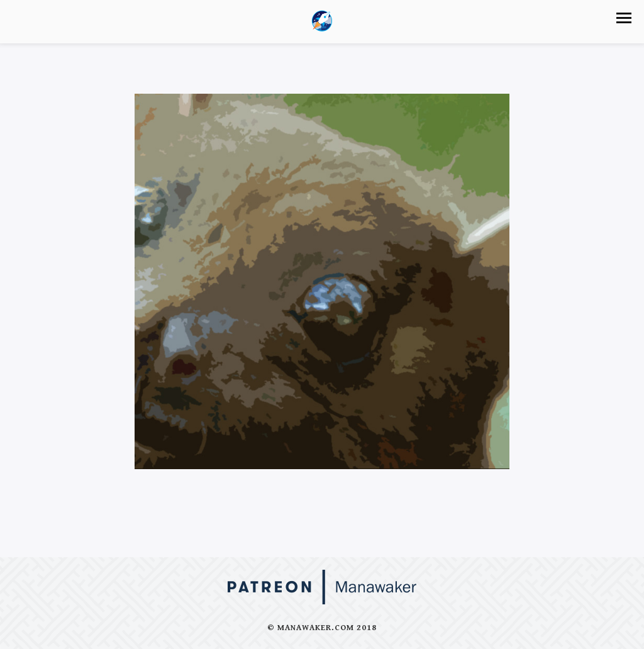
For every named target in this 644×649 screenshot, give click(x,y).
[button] (624, 18)
